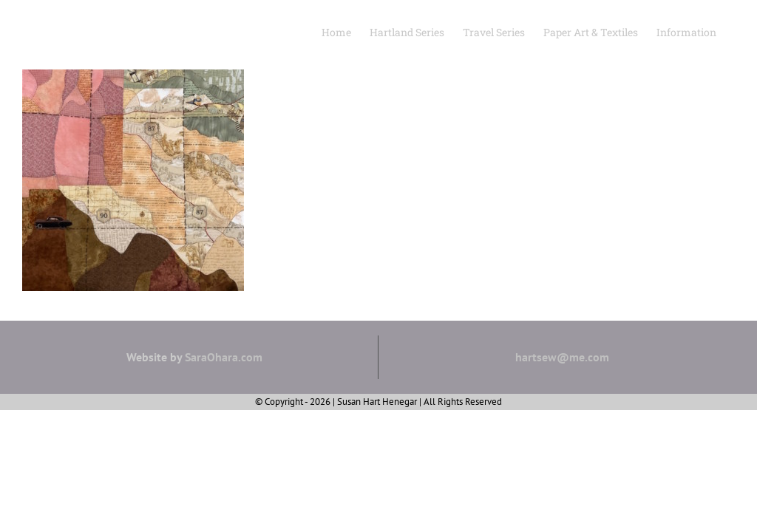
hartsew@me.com (562, 357)
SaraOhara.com (224, 357)
